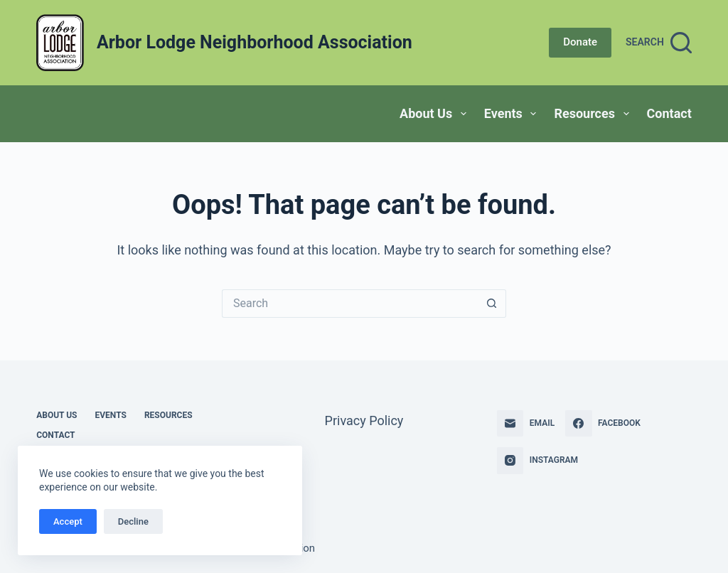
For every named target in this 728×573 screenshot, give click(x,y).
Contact (669, 113)
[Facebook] (603, 424)
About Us (436, 114)
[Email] (526, 424)
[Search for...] (350, 304)
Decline (133, 521)
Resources (594, 114)
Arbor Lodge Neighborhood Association (255, 42)
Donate (580, 42)
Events (513, 114)
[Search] (659, 43)
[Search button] (492, 304)
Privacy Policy (364, 421)
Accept (68, 521)
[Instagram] (537, 461)
